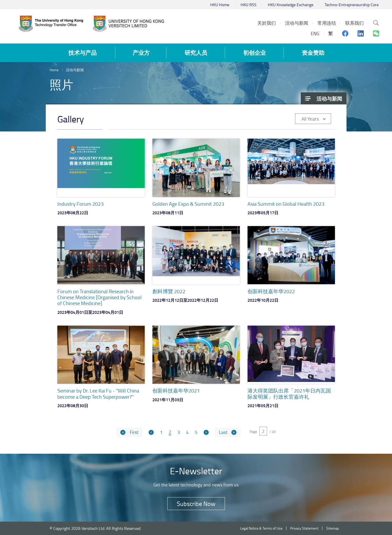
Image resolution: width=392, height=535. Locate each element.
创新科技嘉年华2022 (271, 291)
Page (253, 431)
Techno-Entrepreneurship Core (352, 5)
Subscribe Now (196, 503)
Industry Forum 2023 (80, 204)
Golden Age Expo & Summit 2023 (188, 204)
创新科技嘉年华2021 (176, 390)
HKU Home (220, 5)
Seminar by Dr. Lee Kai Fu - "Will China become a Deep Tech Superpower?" (98, 393)
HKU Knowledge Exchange (291, 5)
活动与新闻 (75, 70)
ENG (315, 33)
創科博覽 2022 (169, 291)
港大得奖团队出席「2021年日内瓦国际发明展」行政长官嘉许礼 (289, 393)
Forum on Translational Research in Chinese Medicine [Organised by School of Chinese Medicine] (99, 297)
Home (54, 70)
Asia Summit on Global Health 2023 (286, 204)
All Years (310, 119)
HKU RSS (249, 5)
